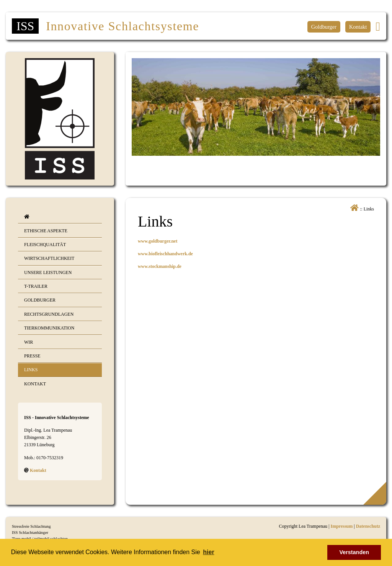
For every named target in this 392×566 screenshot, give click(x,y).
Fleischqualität (45, 245)
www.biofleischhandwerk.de (165, 254)
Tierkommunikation (49, 328)
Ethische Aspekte (46, 231)
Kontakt (358, 27)
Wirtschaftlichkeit (49, 258)
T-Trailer (36, 286)
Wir (29, 342)
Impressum (341, 526)
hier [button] (208, 552)
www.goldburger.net (158, 241)
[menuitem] (60, 217)
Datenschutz (368, 526)
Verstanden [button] (354, 552)
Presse (32, 356)
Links (31, 370)
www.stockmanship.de (160, 266)
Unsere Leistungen (48, 272)
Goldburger (324, 27)
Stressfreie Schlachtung (31, 526)
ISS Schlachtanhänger (30, 532)
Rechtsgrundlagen (49, 314)
